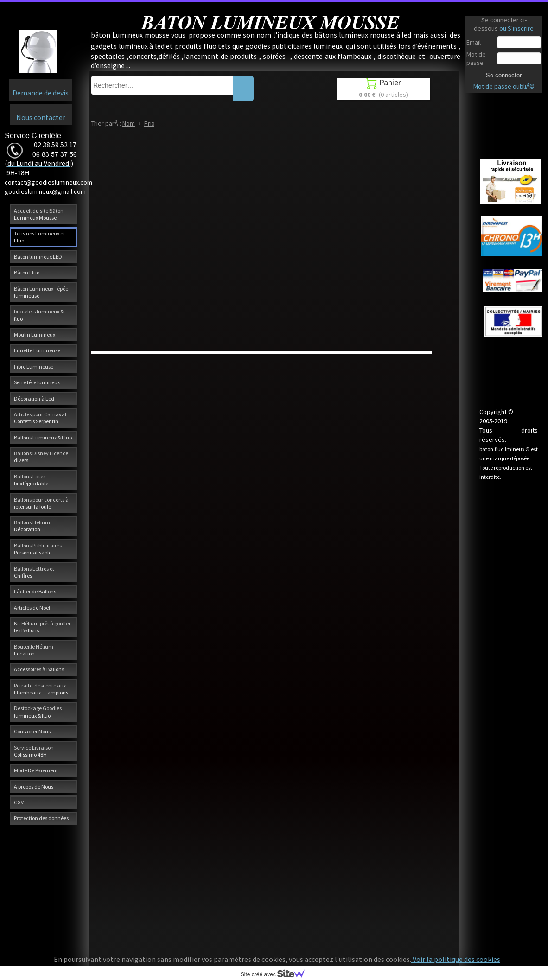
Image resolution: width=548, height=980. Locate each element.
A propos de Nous (34, 786)
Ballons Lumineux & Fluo (43, 437)
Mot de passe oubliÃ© (504, 86)
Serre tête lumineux (37, 382)
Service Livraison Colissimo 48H (34, 751)
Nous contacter (41, 117)
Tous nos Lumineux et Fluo (39, 237)
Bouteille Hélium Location (34, 650)
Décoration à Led (34, 398)
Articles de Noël (32, 608)
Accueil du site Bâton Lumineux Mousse (39, 214)
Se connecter (504, 75)
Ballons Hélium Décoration (32, 526)
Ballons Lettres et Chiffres (34, 572)
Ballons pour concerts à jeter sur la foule (41, 503)
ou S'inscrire (516, 28)
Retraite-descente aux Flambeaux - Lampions (41, 689)
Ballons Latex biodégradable (31, 480)
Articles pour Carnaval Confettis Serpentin (40, 418)
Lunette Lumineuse (37, 350)
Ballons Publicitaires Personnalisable (38, 549)
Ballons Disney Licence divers (41, 457)
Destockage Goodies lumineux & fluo (38, 712)
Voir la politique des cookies (456, 959)
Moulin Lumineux (35, 334)
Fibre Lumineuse (34, 366)
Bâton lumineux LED (38, 257)
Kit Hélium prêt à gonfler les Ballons (42, 627)
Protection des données (41, 818)
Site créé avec (276, 974)
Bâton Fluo (27, 272)
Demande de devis (41, 93)
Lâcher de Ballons (35, 591)
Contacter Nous (32, 731)
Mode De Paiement (36, 770)
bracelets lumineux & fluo (39, 315)
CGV (19, 802)
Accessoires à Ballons (39, 669)
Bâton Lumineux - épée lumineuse (41, 292)
